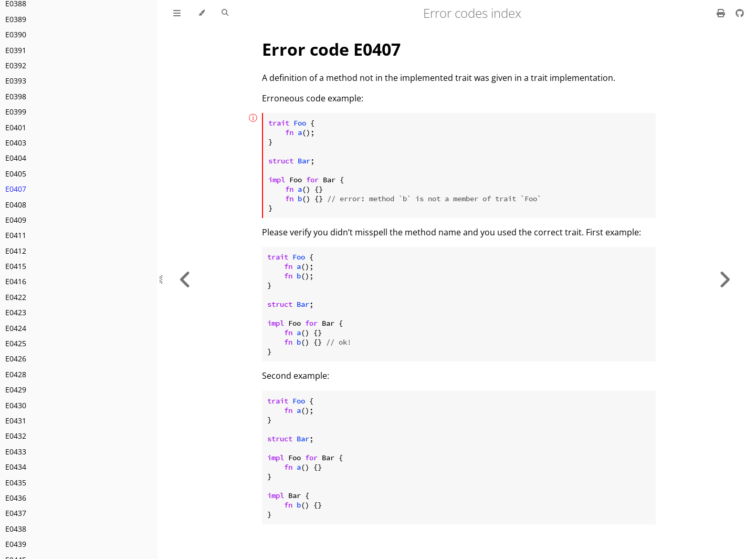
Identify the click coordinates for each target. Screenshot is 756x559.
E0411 (16, 235)
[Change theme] (201, 13)
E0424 (16, 328)
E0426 (16, 359)
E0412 (16, 251)
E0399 (16, 112)
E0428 (16, 374)
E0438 (16, 529)
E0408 (16, 205)
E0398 (16, 96)
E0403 (16, 143)
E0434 (16, 467)
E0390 (16, 34)
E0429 (16, 390)
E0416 (16, 281)
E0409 (16, 220)
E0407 (16, 189)
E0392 (16, 65)
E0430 (16, 405)
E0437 (16, 513)
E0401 (16, 127)
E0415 (16, 266)
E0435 (16, 483)
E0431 (16, 421)
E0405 (16, 174)
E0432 (16, 436)
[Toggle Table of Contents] (177, 13)
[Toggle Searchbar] (225, 13)
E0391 (16, 50)
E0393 (16, 81)
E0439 (16, 544)
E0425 (16, 343)
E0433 (16, 452)
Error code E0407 (331, 49)
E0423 (16, 312)
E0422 (16, 297)
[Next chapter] (724, 279)
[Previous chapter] (185, 279)
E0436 (16, 498)
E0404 (16, 158)
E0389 (16, 19)
